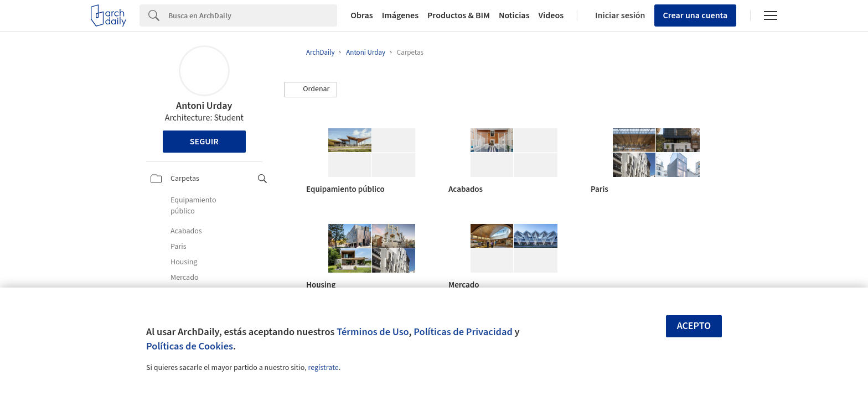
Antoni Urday (204, 106)
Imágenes (400, 15)
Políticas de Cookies (190, 346)
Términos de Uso (373, 332)
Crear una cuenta (696, 15)
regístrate (323, 368)
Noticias (514, 15)
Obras (362, 15)
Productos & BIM (459, 15)
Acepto (694, 326)
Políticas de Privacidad (463, 332)
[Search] (253, 15)
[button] (311, 90)
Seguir (204, 142)
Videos (551, 15)
